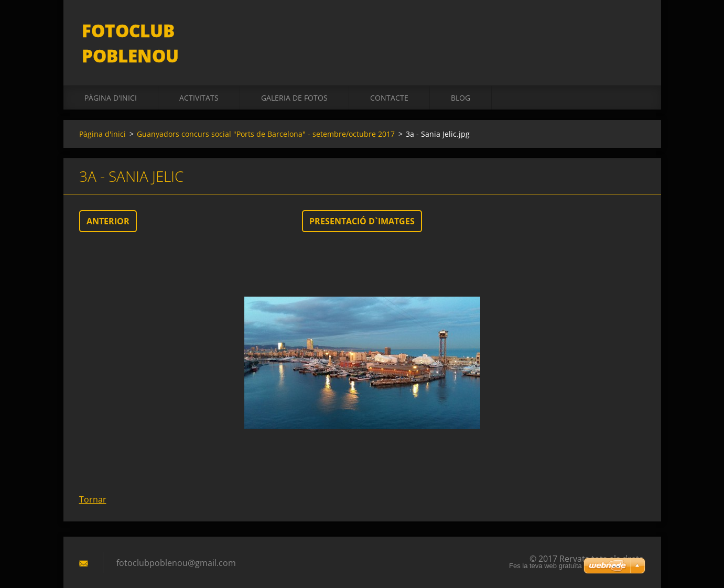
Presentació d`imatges (362, 203)
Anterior (108, 203)
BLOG (461, 79)
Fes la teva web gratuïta (545, 566)
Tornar (93, 481)
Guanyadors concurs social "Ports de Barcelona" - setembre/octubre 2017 (266, 116)
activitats (199, 79)
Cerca (634, 30)
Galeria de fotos (294, 79)
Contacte (389, 79)
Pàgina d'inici (111, 79)
